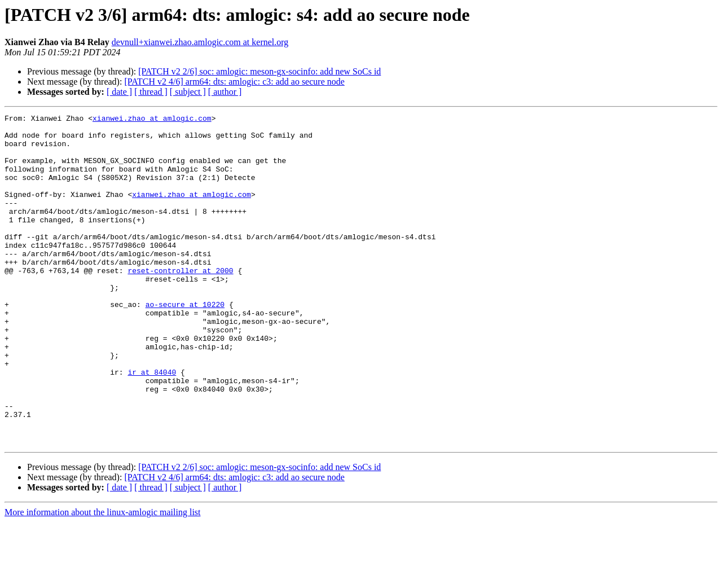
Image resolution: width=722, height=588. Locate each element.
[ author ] (225, 92)
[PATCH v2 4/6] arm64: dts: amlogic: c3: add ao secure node (234, 82)
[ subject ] (188, 92)
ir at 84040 (152, 424)
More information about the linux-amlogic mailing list (103, 578)
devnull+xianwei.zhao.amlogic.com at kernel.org (200, 42)
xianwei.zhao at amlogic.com (152, 120)
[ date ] (119, 92)
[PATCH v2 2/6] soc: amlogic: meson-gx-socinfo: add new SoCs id (259, 71)
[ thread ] (151, 92)
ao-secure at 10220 (185, 343)
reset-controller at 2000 (180, 302)
